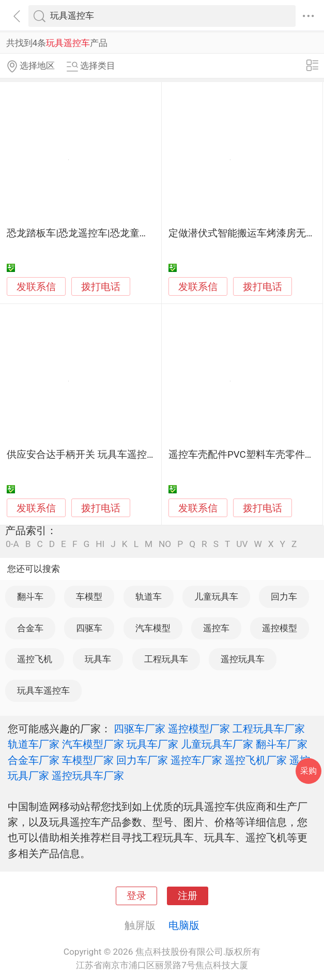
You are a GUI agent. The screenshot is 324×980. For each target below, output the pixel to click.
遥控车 (216, 628)
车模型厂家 (88, 760)
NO (165, 544)
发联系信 (36, 287)
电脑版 (184, 925)
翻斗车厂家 (282, 744)
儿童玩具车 (216, 597)
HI (100, 544)
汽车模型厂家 (93, 744)
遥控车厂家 (196, 760)
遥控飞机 (35, 659)
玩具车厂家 (152, 744)
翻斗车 (30, 597)
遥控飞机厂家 (256, 760)
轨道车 (149, 597)
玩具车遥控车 (43, 690)
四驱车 (89, 628)
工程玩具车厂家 (269, 729)
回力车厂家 (142, 760)
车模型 (89, 597)
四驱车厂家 (140, 729)
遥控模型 (280, 628)
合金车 (30, 628)
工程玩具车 (166, 659)
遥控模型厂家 (199, 729)
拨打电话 (101, 287)
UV (242, 544)
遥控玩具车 (243, 659)
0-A (12, 544)
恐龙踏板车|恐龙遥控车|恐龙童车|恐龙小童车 (104, 233)
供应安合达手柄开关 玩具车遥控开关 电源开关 (107, 455)
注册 (188, 896)
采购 (308, 771)
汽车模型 (153, 628)
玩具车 (98, 659)
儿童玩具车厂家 (217, 744)
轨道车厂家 (34, 744)
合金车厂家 (34, 760)
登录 (136, 896)
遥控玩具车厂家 (88, 776)
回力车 (284, 597)
